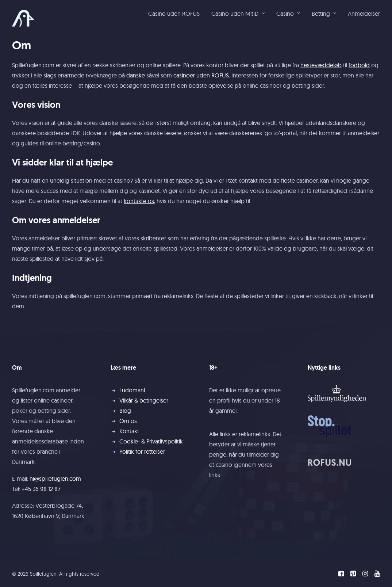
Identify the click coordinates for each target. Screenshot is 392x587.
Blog (125, 411)
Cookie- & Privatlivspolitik (151, 441)
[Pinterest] (353, 575)
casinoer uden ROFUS (201, 75)
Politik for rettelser (142, 451)
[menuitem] (176, 13)
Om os (128, 421)
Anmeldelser (364, 14)
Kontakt (129, 431)
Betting (324, 14)
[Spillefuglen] (23, 18)
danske (136, 75)
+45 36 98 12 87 (41, 489)
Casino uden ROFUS (174, 14)
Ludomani (132, 390)
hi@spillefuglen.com (55, 479)
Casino (288, 14)
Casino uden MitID (238, 14)
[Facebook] (341, 575)
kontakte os (139, 201)
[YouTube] (377, 575)
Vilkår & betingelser (144, 400)
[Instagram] (365, 575)
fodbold (359, 65)
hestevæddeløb (321, 65)
